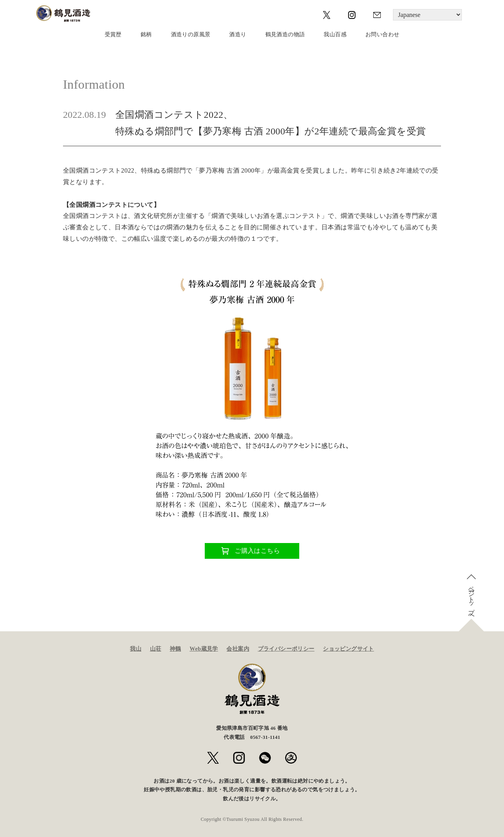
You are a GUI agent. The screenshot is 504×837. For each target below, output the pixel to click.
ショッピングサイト (348, 649)
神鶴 (175, 649)
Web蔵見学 (204, 649)
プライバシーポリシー (286, 649)
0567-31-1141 (265, 737)
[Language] (427, 15)
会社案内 (238, 649)
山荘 (156, 649)
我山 (136, 649)
